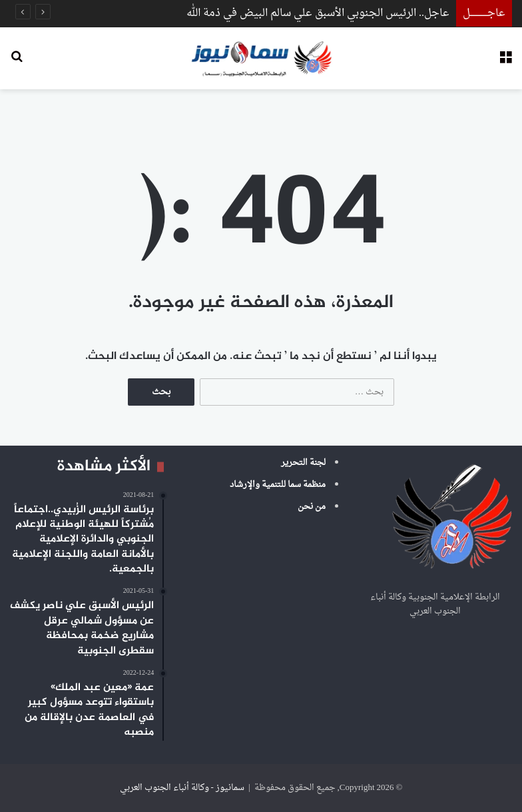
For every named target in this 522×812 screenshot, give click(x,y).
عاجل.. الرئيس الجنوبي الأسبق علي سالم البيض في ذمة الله (318, 13)
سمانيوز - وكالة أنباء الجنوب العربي (182, 788)
